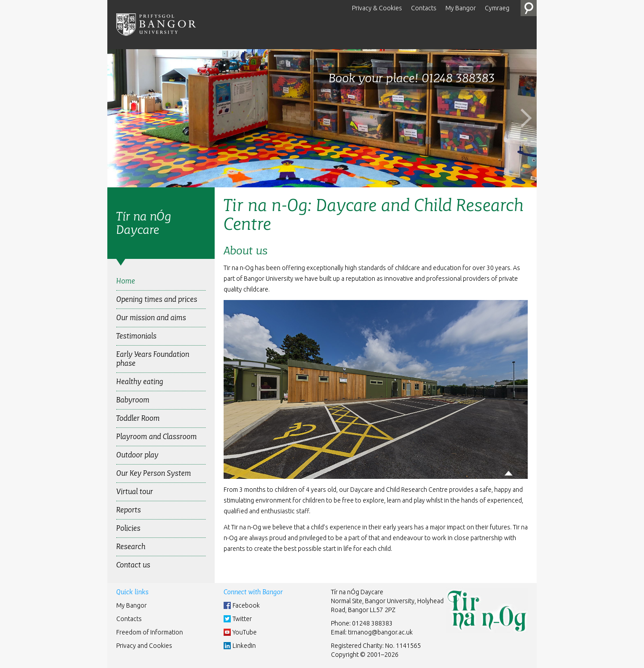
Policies (128, 528)
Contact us (133, 565)
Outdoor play (137, 455)
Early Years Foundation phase (153, 359)
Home (126, 281)
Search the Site (529, 8)
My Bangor (461, 8)
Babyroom (133, 400)
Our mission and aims (151, 318)
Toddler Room (138, 418)
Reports (129, 510)
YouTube (245, 632)
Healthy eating (140, 382)
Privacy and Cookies (144, 646)
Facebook (246, 605)
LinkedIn (244, 646)
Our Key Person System (154, 473)
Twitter (242, 619)
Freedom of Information (150, 632)
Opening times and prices (157, 299)
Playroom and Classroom (157, 437)
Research (131, 547)
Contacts (424, 8)
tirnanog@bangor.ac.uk (380, 632)
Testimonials (136, 336)
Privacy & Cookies (377, 8)
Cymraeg (497, 8)
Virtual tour (135, 492)
